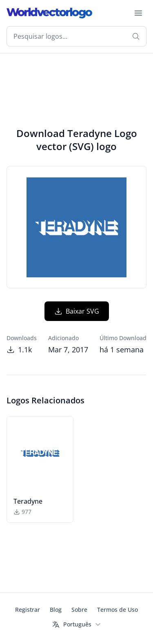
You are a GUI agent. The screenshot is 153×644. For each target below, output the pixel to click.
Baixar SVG (77, 311)
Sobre (79, 610)
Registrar (28, 610)
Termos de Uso (118, 610)
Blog (56, 610)
